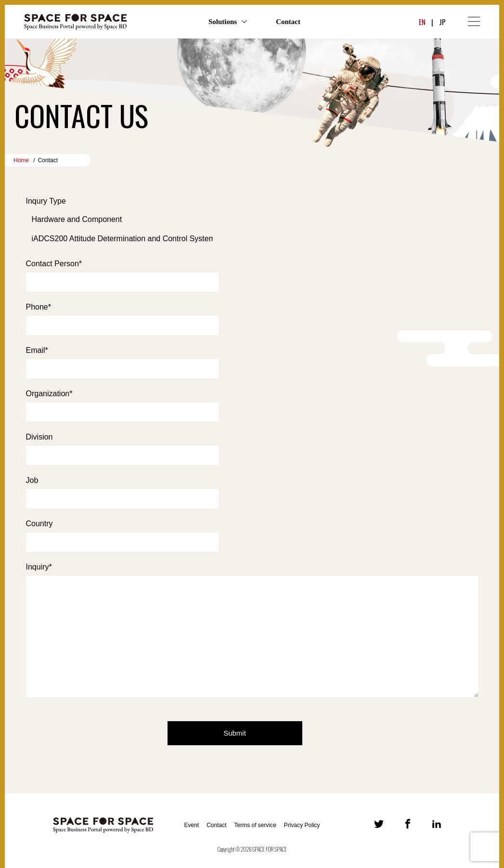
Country (39, 524)
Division (39, 437)
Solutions (223, 22)
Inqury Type (46, 201)
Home (21, 160)
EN (422, 22)
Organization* (49, 394)
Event (191, 825)
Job (32, 480)
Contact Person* (54, 264)
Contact (288, 22)
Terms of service (255, 825)
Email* (37, 350)
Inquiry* (39, 567)
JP (442, 22)
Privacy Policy (302, 825)
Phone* (39, 307)
